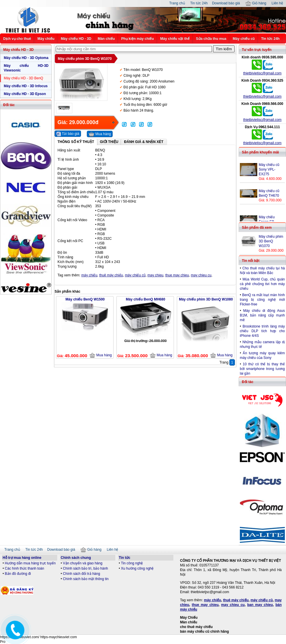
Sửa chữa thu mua (211, 39)
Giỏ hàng (256, 3)
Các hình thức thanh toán (25, 568)
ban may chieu (260, 605)
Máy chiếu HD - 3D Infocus (26, 86)
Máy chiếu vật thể (175, 39)
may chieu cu (201, 275)
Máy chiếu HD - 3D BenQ (24, 78)
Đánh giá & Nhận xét (144, 142)
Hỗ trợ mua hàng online (22, 558)
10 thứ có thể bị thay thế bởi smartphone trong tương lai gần (262, 369)
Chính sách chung (76, 558)
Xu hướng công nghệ (137, 568)
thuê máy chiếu (111, 275)
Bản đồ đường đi (18, 574)
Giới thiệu (109, 142)
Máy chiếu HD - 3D (76, 39)
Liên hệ (277, 3)
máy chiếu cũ (135, 275)
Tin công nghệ (132, 563)
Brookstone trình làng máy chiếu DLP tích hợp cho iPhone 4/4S (262, 331)
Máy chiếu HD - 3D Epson (25, 94)
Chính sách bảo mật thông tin (86, 579)
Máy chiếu (46, 39)
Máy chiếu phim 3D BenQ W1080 (206, 299)
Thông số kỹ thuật (76, 142)
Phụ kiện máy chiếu (137, 39)
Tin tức (125, 558)
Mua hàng (100, 134)
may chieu (155, 275)
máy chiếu (89, 275)
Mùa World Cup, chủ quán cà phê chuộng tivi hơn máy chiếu (262, 284)
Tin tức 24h (199, 3)
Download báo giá (226, 3)
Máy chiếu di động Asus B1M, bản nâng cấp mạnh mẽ (262, 315)
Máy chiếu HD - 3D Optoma (26, 58)
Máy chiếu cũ (244, 39)
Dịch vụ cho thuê (17, 39)
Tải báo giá (68, 134)
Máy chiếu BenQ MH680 (145, 299)
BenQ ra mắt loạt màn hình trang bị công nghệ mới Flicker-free (262, 300)
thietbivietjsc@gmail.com (262, 73)
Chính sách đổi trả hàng (82, 574)
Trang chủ (177, 3)
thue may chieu (177, 275)
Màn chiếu (106, 39)
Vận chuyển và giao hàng (83, 563)
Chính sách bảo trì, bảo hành (86, 568)
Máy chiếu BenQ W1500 (85, 299)
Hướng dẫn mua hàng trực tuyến (30, 563)
